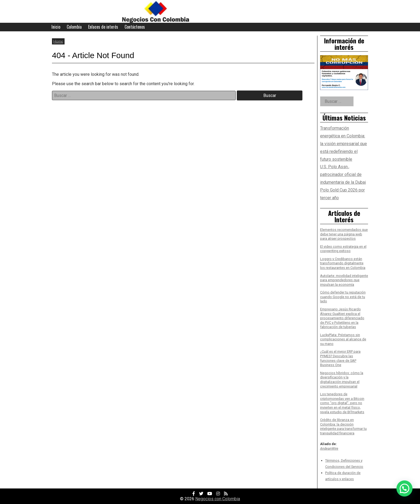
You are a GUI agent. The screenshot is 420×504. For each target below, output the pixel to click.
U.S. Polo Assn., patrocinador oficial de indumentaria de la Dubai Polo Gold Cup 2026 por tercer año (343, 182)
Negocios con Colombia (218, 499)
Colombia (74, 27)
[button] (404, 488)
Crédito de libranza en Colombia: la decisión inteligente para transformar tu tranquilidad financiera (343, 426)
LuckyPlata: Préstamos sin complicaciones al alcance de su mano (343, 339)
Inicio (56, 27)
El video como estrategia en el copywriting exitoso (343, 249)
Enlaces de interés (103, 27)
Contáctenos (135, 27)
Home (58, 41)
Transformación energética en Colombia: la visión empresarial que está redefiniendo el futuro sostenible (344, 144)
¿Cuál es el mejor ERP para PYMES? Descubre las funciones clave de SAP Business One (340, 358)
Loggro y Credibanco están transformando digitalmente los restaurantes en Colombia (343, 263)
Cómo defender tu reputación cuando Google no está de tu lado (343, 297)
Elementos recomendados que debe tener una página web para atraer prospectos (344, 234)
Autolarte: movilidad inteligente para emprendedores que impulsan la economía (344, 280)
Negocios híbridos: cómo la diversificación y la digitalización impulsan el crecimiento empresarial (342, 380)
